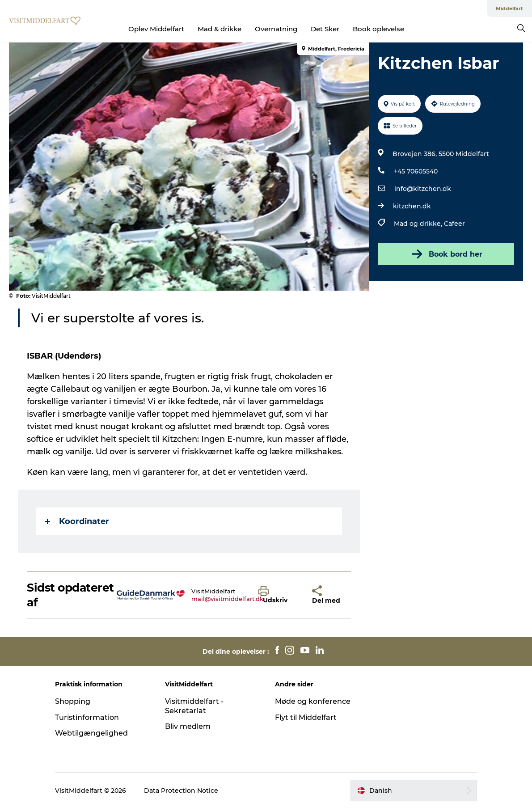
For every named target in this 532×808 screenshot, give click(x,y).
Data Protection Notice (181, 791)
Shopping (73, 701)
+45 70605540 (416, 171)
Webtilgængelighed (91, 733)
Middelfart (509, 8)
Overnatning (276, 29)
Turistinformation (87, 717)
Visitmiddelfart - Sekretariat (194, 706)
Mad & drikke (220, 29)
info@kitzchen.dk (423, 189)
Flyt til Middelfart (306, 717)
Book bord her (446, 254)
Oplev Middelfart (156, 29)
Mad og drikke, (419, 224)
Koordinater (77, 521)
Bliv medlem (188, 726)
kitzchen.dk (412, 206)
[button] (279, 595)
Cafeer (454, 224)
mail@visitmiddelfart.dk (227, 599)
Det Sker (325, 29)
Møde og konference (313, 701)
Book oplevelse (378, 29)
